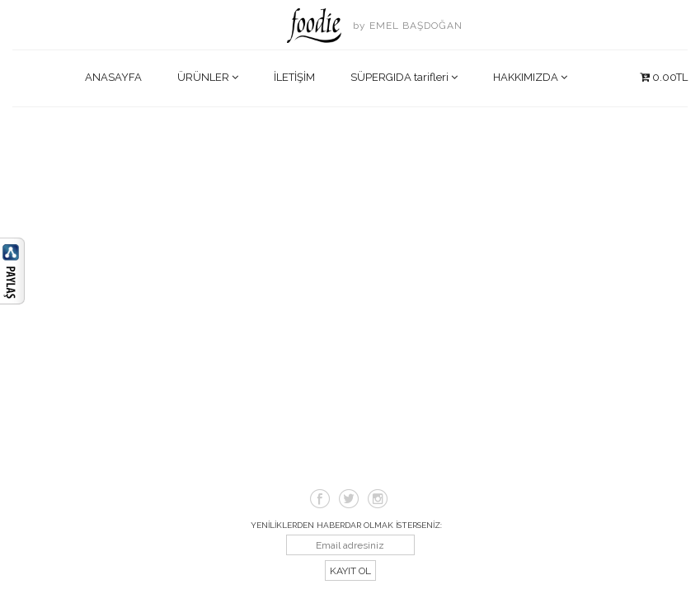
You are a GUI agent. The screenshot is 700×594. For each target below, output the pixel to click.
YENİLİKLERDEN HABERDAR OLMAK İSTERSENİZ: (346, 525)
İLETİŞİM (294, 77)
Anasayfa (113, 77)
